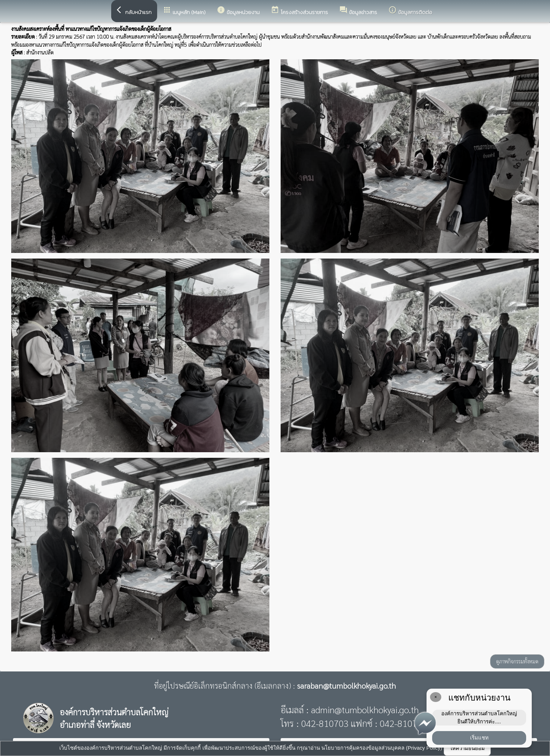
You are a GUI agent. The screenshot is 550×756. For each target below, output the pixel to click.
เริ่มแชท (479, 738)
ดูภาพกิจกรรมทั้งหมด (517, 661)
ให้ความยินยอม (467, 748)
